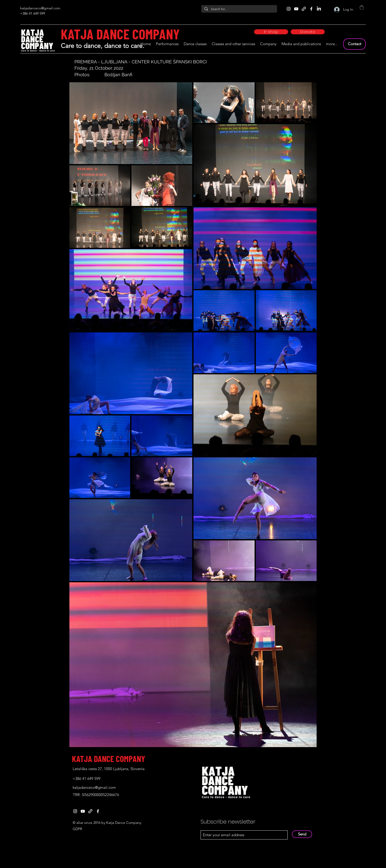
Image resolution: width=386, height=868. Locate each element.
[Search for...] (239, 9)
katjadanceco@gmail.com (40, 8)
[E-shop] (271, 32)
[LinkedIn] (319, 9)
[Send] (302, 834)
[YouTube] (296, 9)
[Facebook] (311, 9)
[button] (362, 7)
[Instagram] (289, 9)
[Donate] (308, 32)
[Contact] (354, 44)
